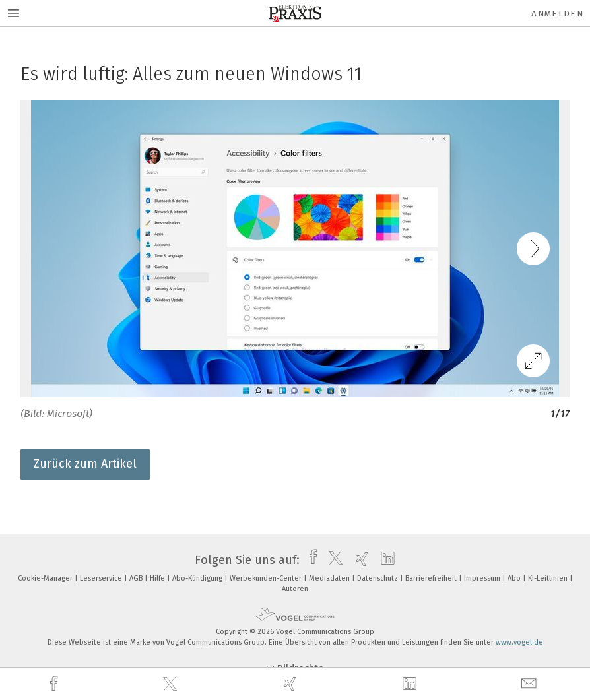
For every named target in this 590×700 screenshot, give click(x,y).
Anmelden (557, 14)
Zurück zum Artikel (85, 464)
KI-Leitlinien (549, 578)
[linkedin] (411, 684)
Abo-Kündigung (198, 578)
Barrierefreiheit (432, 578)
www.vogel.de (519, 642)
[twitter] (172, 684)
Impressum (483, 578)
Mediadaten (330, 578)
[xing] (292, 684)
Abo (515, 578)
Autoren (295, 589)
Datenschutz (378, 578)
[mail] (531, 684)
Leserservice (102, 578)
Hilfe (158, 578)
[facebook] (55, 684)
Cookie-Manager (46, 578)
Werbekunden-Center (267, 578)
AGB (137, 578)
